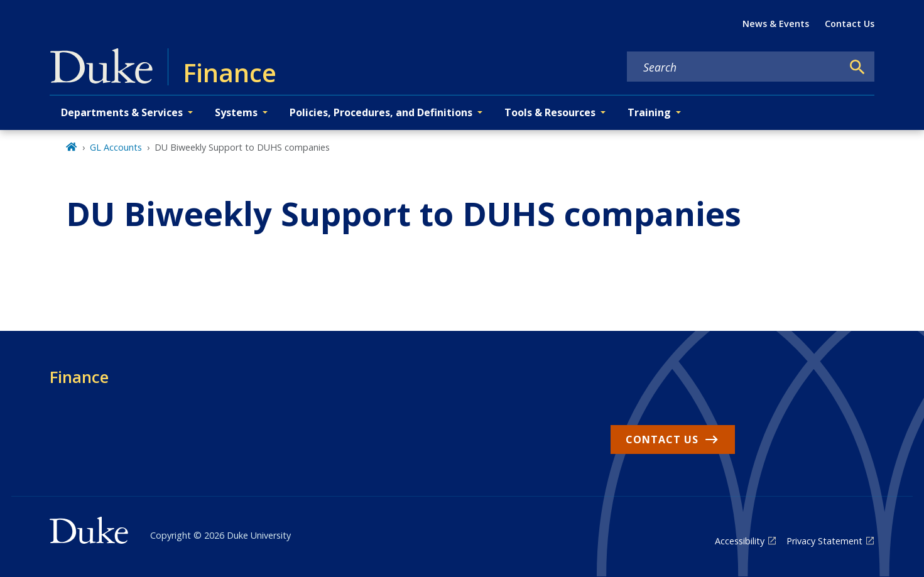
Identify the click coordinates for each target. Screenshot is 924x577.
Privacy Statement (824, 541)
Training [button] (649, 112)
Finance (79, 377)
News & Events (776, 24)
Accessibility (740, 541)
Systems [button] (236, 112)
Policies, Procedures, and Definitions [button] (381, 112)
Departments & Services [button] (122, 112)
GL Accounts (116, 147)
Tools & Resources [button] (550, 112)
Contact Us (850, 24)
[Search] (857, 67)
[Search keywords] (734, 67)
